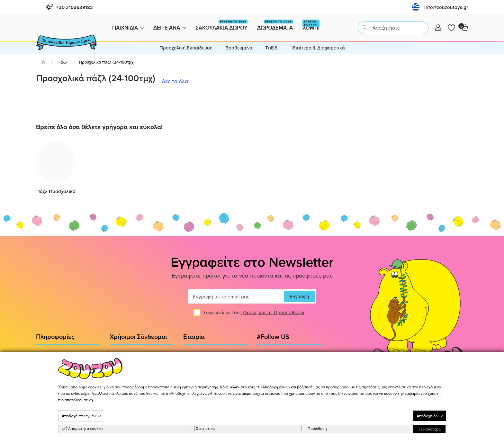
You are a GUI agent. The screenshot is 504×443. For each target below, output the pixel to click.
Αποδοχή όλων (430, 416)
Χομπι (311, 26)
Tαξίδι (272, 48)
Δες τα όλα (175, 81)
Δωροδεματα (275, 26)
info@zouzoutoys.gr (446, 7)
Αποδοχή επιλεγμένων (81, 416)
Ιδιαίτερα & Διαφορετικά (318, 48)
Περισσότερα (429, 429)
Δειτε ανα (170, 28)
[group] (56, 168)
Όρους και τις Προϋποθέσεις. (275, 313)
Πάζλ (62, 62)
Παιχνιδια (128, 28)
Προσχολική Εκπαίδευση (186, 48)
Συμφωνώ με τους (255, 313)
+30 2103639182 (69, 7)
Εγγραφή (299, 297)
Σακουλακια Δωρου (221, 26)
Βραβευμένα (239, 48)
